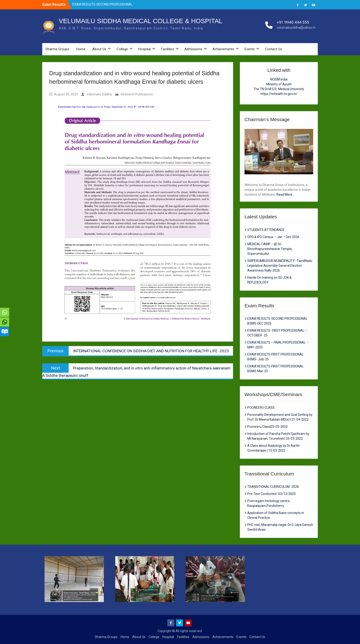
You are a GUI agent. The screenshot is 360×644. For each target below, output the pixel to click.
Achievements (223, 49)
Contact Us (273, 49)
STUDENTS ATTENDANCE (266, 230)
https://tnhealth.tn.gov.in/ (279, 94)
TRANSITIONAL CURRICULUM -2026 (273, 487)
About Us (99, 49)
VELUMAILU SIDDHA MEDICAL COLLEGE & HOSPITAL (141, 21)
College (122, 49)
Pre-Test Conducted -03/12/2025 (271, 494)
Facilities (167, 49)
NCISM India (279, 79)
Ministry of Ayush (279, 84)
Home (81, 49)
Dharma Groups (58, 49)
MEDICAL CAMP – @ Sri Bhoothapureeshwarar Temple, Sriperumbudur (270, 249)
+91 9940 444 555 (293, 22)
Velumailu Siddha (99, 94)
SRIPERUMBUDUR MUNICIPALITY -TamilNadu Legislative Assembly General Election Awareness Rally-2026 (280, 266)
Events (250, 49)
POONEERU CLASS (261, 408)
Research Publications (137, 94)
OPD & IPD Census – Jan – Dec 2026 (273, 237)
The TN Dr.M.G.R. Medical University (279, 89)
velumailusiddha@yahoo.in (296, 28)
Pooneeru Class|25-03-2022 (267, 427)
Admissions (193, 49)
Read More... (285, 194)
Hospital (144, 49)
